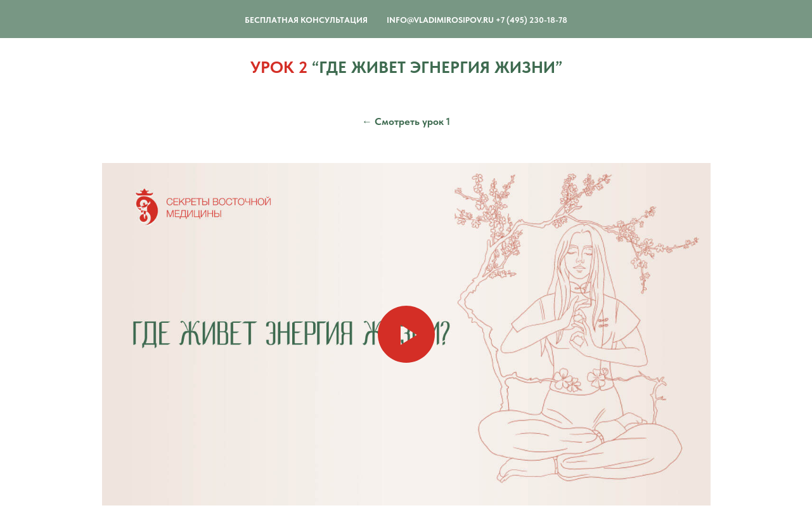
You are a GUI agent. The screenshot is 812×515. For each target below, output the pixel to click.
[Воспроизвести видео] (406, 334)
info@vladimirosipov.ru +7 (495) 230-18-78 (477, 20)
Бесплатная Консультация (306, 20)
